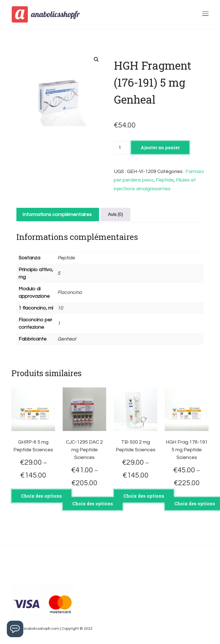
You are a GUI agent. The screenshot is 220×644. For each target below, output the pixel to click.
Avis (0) (115, 215)
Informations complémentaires (57, 215)
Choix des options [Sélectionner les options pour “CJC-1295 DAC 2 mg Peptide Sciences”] (93, 503)
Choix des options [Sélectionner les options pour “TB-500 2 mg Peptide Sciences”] (144, 496)
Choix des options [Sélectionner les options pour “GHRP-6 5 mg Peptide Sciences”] (41, 496)
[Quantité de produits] (122, 148)
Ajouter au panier (160, 147)
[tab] (57, 215)
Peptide (165, 180)
